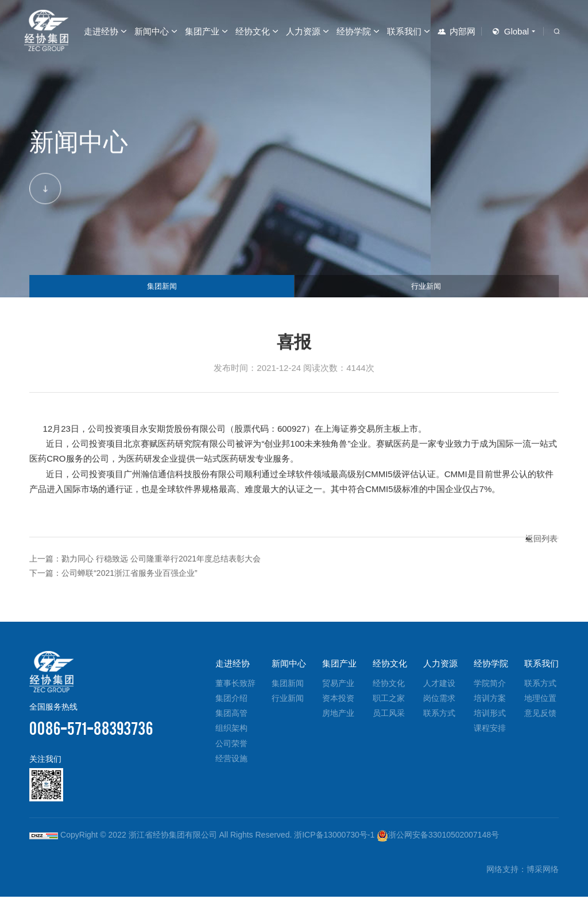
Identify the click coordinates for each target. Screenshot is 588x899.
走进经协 (101, 31)
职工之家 (389, 700)
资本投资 (338, 700)
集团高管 (231, 715)
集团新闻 (162, 282)
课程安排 (490, 730)
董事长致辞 (235, 685)
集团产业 (202, 31)
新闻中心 (152, 31)
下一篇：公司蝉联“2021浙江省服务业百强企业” (119, 575)
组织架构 (231, 730)
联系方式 (439, 715)
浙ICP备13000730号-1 (334, 837)
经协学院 (354, 31)
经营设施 (231, 760)
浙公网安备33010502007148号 (438, 837)
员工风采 (389, 715)
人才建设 (439, 685)
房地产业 (338, 715)
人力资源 (303, 31)
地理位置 (540, 700)
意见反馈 (540, 715)
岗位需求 (439, 700)
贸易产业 (338, 685)
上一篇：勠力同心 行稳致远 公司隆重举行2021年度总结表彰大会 (153, 560)
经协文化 (253, 31)
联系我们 (404, 31)
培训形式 (490, 715)
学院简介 (490, 685)
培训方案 (490, 700)
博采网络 (543, 871)
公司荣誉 (231, 745)
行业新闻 (426, 282)
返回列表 (533, 566)
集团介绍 (231, 700)
